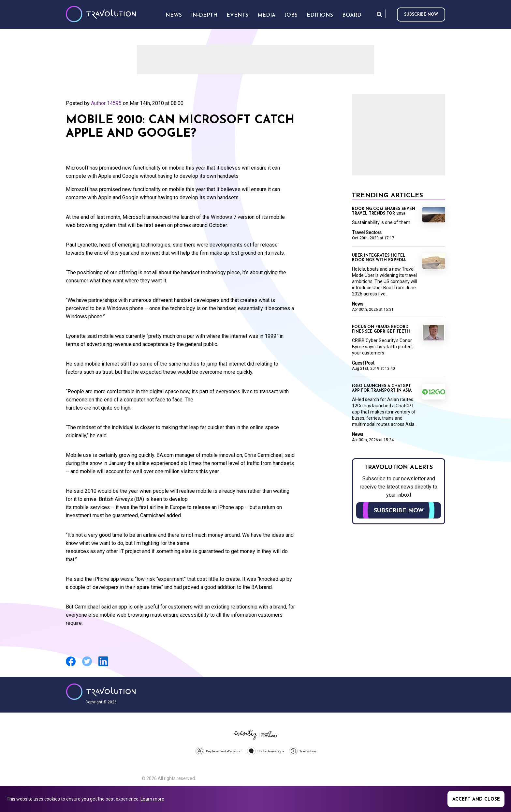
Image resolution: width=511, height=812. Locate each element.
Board (352, 15)
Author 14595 (106, 103)
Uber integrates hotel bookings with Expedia (379, 258)
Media (266, 15)
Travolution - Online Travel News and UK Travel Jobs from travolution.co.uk (101, 692)
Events (237, 15)
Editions (320, 15)
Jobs (291, 15)
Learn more (152, 799)
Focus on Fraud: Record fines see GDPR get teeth (381, 329)
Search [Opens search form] (379, 14)
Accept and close (476, 799)
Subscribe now (421, 15)
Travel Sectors (367, 233)
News (358, 304)
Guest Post (363, 363)
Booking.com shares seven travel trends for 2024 (384, 211)
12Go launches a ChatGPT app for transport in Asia (382, 388)
